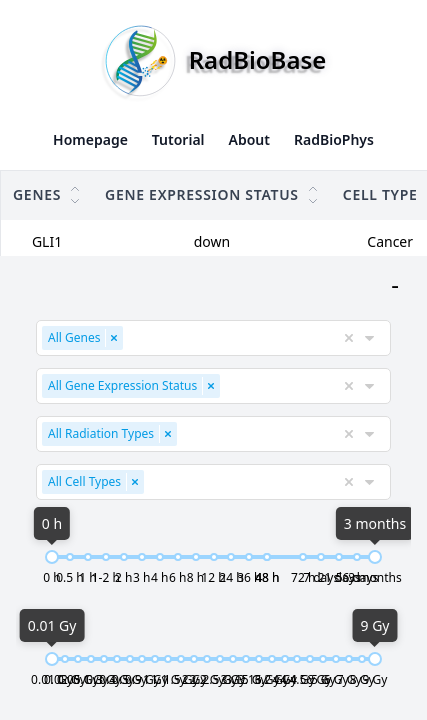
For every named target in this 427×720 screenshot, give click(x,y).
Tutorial (178, 139)
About (249, 139)
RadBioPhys (334, 139)
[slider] (38, 560)
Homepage (90, 139)
